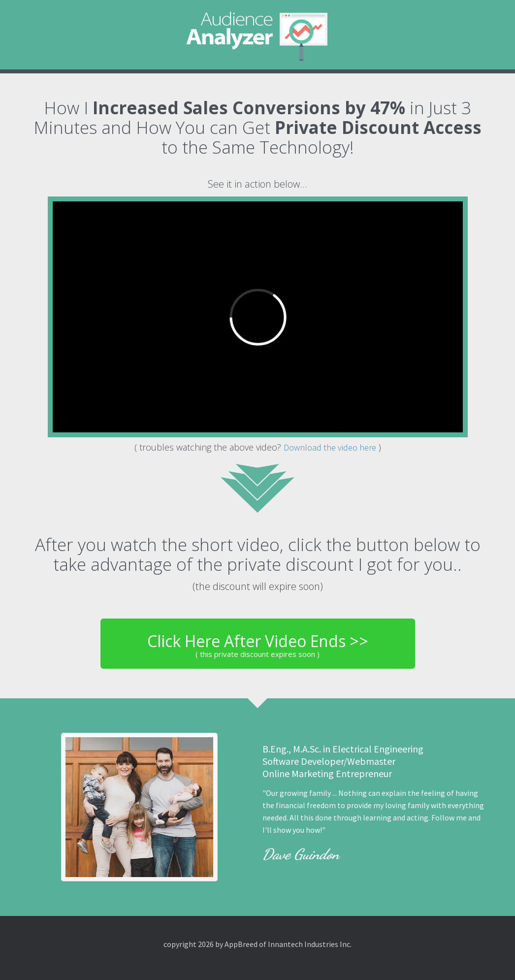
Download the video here (330, 447)
